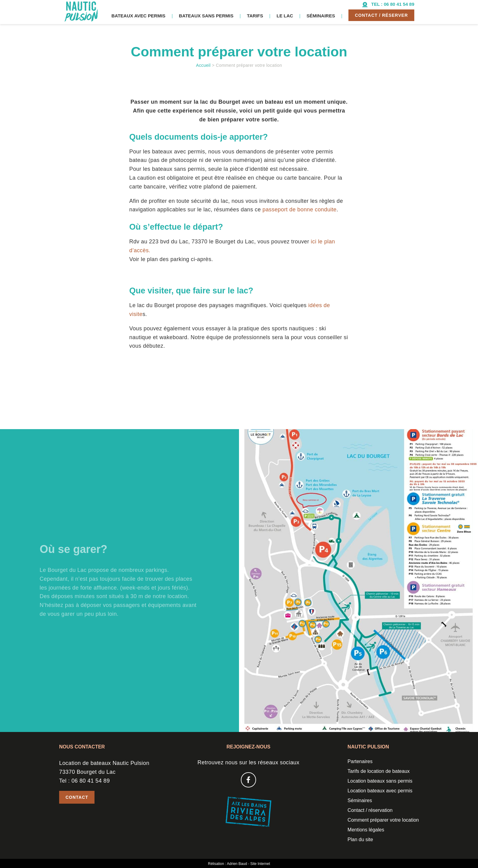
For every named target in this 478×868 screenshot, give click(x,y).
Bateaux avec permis (138, 16)
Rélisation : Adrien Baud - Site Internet (239, 864)
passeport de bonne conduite (300, 210)
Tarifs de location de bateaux (379, 771)
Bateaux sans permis (206, 16)
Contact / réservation (370, 810)
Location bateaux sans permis (380, 781)
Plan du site (360, 839)
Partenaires (360, 761)
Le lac (285, 16)
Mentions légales (366, 830)
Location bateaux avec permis (380, 791)
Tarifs (255, 16)
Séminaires (321, 16)
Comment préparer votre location (383, 820)
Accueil (203, 65)
